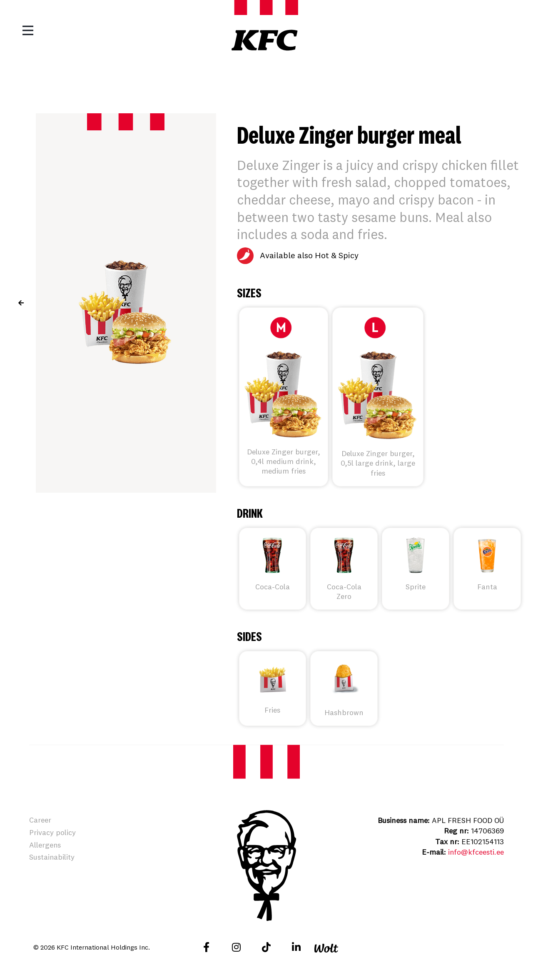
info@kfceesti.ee (476, 852)
